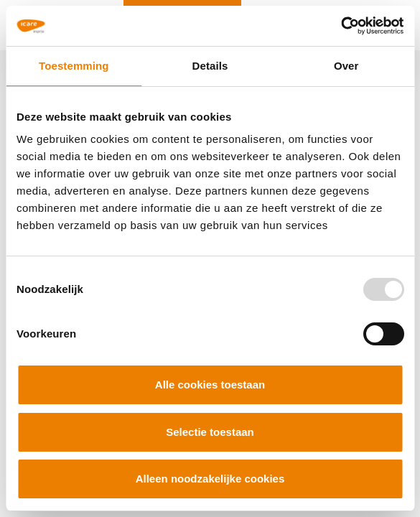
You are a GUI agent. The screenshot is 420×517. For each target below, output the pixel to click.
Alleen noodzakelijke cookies (210, 479)
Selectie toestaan (210, 432)
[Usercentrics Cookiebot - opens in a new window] (341, 26)
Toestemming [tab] (74, 66)
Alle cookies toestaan (210, 385)
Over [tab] (346, 66)
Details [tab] (210, 66)
